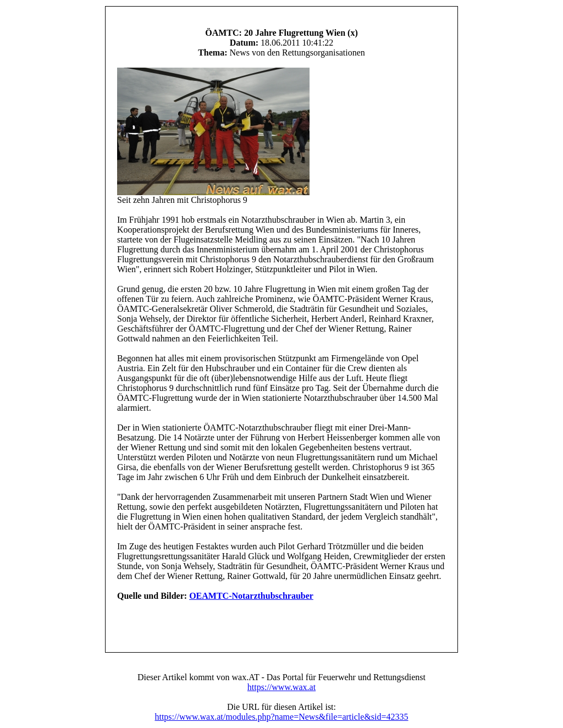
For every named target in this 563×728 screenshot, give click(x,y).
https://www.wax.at (281, 687)
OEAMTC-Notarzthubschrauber (251, 596)
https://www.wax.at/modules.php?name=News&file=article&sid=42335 (281, 717)
